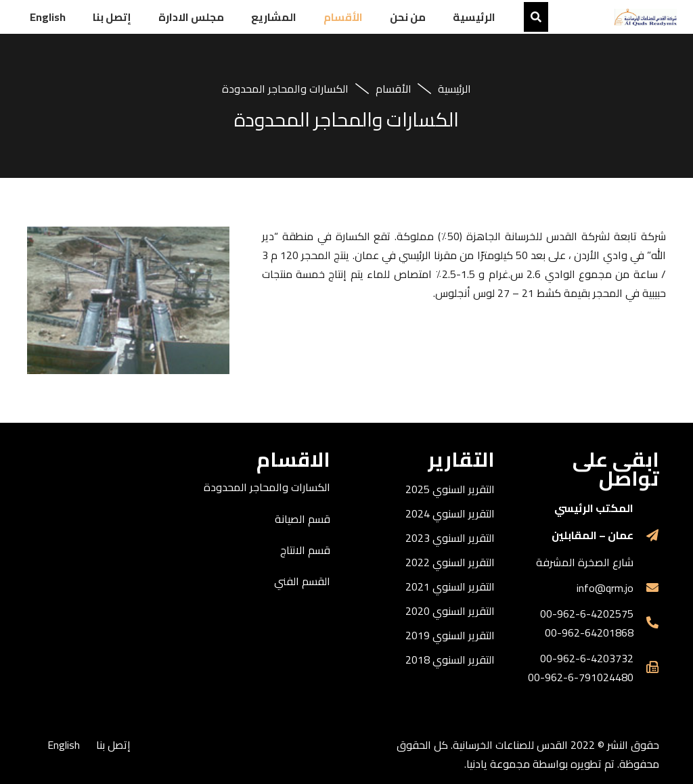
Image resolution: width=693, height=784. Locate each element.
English (64, 745)
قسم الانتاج (305, 550)
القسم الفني (302, 581)
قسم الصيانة (303, 519)
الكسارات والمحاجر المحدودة (267, 487)
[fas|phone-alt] (646, 623)
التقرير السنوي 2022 (450, 562)
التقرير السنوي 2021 (450, 586)
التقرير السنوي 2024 (450, 513)
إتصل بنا (113, 745)
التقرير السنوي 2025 (450, 489)
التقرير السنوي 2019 (450, 635)
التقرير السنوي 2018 (450, 660)
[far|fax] (646, 668)
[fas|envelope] (646, 588)
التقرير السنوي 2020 (450, 611)
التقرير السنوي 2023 (450, 538)
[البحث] (536, 17)
